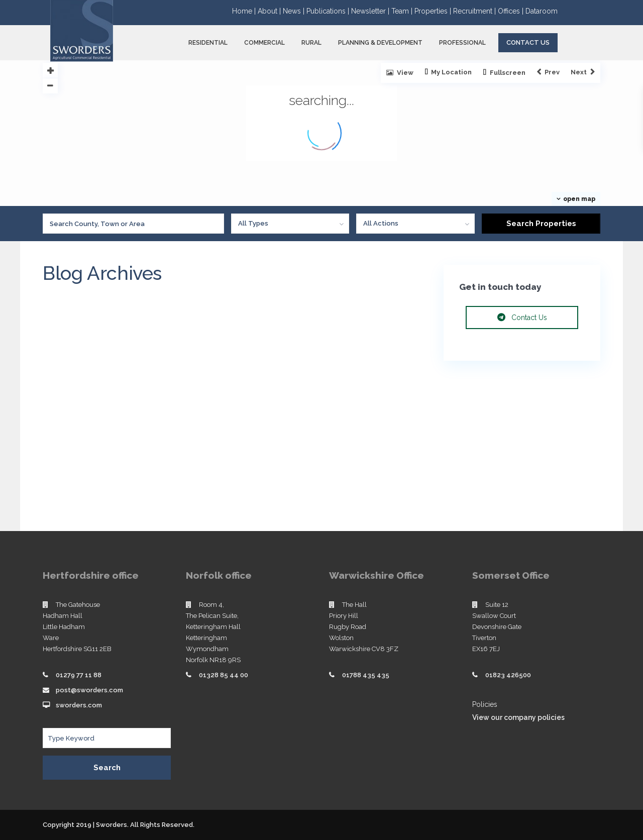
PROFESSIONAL (462, 43)
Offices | (512, 11)
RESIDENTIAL (208, 43)
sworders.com (79, 705)
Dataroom (542, 11)
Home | (245, 11)
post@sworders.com (89, 690)
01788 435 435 (366, 675)
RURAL (311, 43)
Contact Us (528, 42)
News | (295, 11)
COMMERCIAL (264, 43)
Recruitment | (475, 11)
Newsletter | (371, 11)
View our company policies (518, 717)
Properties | (434, 11)
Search (107, 768)
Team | (403, 11)
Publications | (329, 11)
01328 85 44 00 (224, 675)
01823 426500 (508, 675)
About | (270, 11)
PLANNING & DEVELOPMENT (380, 43)
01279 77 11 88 (79, 675)
